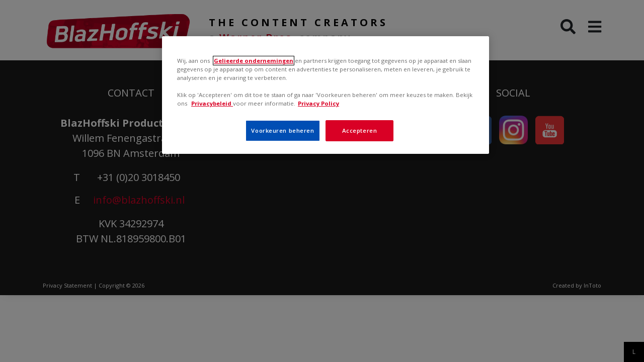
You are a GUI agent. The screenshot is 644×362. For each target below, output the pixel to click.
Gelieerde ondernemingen (254, 61)
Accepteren (360, 130)
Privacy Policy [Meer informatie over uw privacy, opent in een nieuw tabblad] (318, 103)
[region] (326, 95)
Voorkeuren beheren (283, 130)
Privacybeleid (212, 103)
